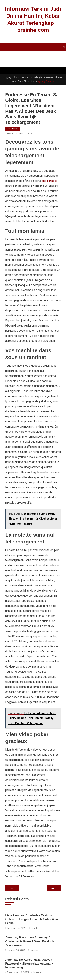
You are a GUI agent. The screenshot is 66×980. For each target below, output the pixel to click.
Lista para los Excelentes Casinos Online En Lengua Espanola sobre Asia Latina (32, 919)
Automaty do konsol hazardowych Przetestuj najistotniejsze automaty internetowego (29, 964)
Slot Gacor (12, 129)
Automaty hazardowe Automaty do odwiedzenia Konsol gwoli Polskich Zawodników (29, 941)
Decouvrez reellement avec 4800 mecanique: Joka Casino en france (15, 888)
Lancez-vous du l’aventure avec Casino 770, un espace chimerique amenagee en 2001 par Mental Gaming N (55, 888)
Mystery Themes (46, 81)
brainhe (31, 133)
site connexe (49, 181)
